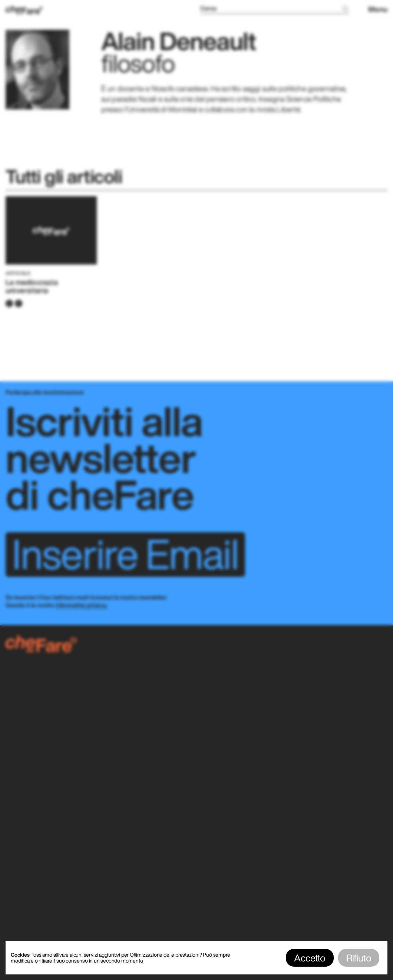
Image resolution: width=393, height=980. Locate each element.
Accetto (310, 958)
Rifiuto (359, 958)
